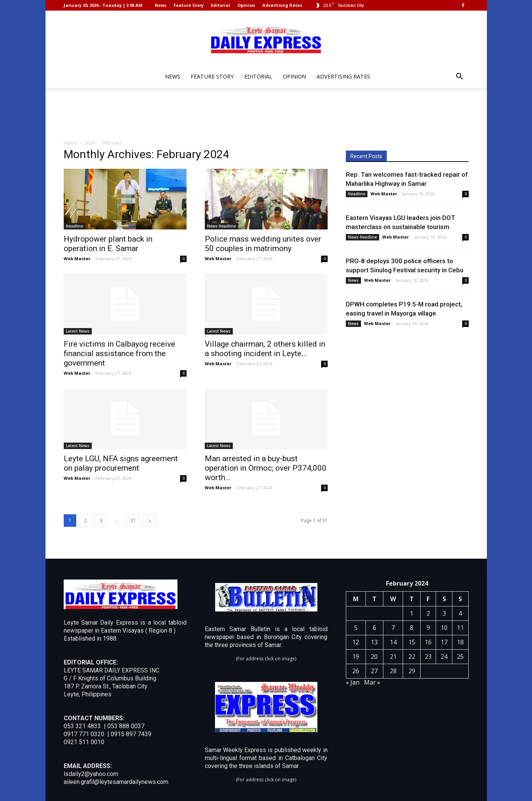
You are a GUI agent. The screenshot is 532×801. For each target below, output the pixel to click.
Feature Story (189, 5)
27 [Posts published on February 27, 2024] (374, 671)
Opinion (246, 5)
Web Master (77, 258)
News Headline (221, 226)
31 (133, 521)
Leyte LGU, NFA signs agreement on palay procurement (121, 463)
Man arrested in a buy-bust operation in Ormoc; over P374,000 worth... (266, 468)
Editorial (220, 5)
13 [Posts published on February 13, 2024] (374, 642)
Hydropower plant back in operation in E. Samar (108, 244)
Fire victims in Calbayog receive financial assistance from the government (119, 353)
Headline (75, 226)
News (161, 5)
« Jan (353, 682)
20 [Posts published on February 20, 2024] (374, 657)
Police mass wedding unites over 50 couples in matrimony (263, 244)
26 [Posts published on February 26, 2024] (356, 671)
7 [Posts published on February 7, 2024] (393, 628)
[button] (460, 77)
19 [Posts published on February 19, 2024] (356, 657)
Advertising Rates (282, 5)
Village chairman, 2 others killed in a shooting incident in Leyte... (265, 349)
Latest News (78, 331)
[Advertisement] (266, 114)
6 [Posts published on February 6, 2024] (374, 628)
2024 (89, 143)
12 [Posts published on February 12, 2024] (356, 642)
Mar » (372, 682)
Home (70, 143)
